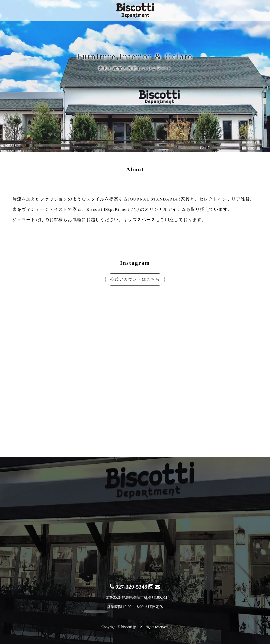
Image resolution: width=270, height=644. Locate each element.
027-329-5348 (128, 587)
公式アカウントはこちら (135, 279)
